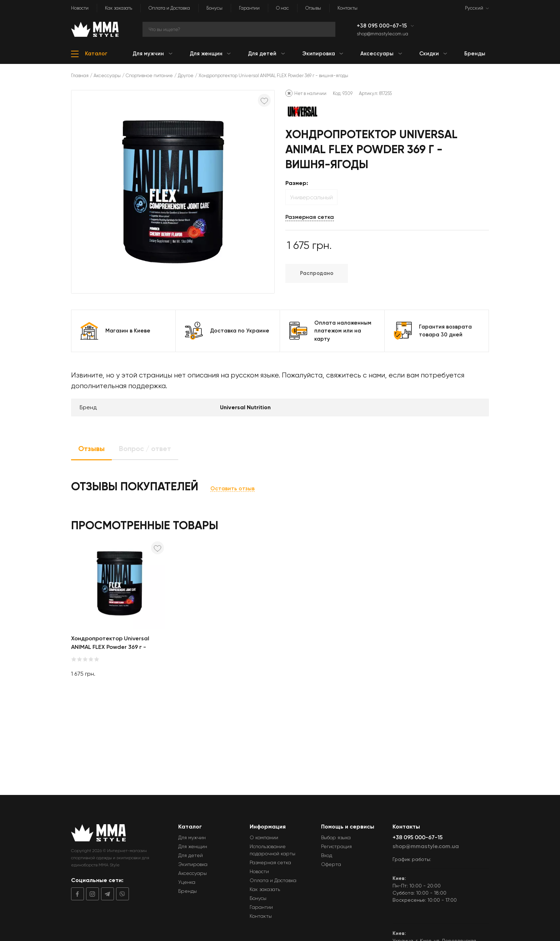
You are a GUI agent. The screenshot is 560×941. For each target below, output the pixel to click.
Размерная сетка (310, 217)
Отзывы (313, 8)
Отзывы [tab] (91, 449)
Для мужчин (192, 837)
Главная (80, 76)
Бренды (187, 891)
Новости (80, 8)
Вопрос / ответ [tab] (145, 449)
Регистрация (336, 846)
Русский (474, 8)
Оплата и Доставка (169, 8)
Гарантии (249, 8)
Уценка (187, 882)
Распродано (317, 273)
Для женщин (193, 846)
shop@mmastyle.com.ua (382, 34)
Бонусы (214, 8)
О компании (264, 837)
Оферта (331, 864)
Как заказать (119, 8)
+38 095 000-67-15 (382, 26)
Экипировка (193, 864)
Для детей (191, 855)
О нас (282, 8)
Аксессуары (107, 76)
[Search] (239, 29)
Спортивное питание (149, 76)
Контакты (347, 8)
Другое (186, 76)
